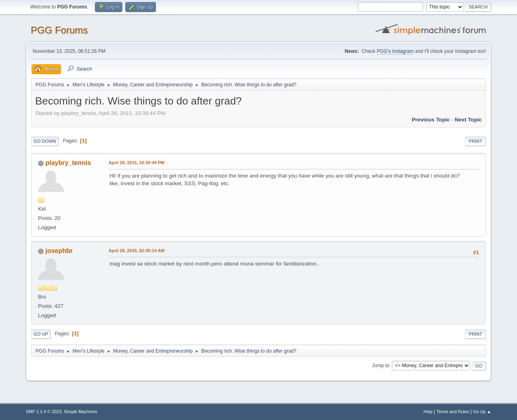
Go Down (45, 141)
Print (475, 141)
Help (428, 412)
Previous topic (431, 120)
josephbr (59, 251)
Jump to (381, 366)
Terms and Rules (453, 412)
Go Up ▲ (482, 412)
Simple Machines (80, 412)
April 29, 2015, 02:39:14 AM (137, 251)
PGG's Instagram (395, 51)
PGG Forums (59, 30)
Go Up (41, 334)
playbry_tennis (68, 163)
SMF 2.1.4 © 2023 (44, 412)
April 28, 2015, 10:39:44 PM (137, 163)
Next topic (468, 120)
